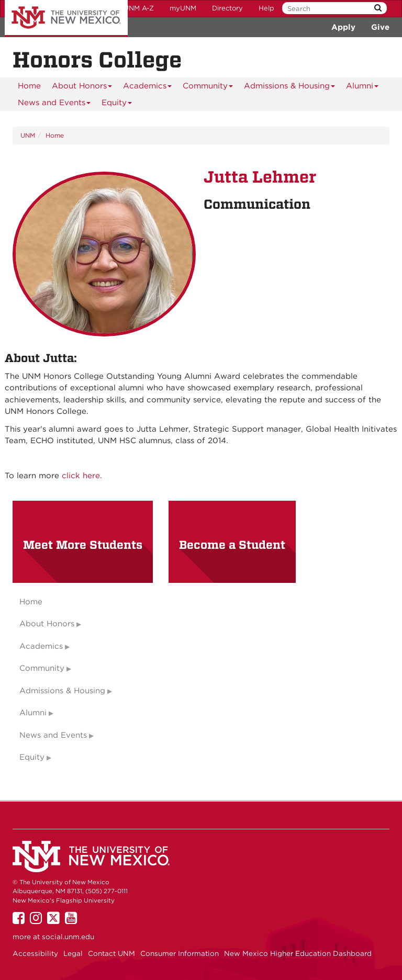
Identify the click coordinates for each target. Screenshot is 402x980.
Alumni (362, 88)
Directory (227, 8)
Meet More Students (83, 545)
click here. (82, 476)
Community (208, 88)
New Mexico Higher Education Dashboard (298, 953)
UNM (28, 135)
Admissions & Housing (290, 88)
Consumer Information (180, 953)
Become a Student (232, 545)
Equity (117, 104)
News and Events (54, 104)
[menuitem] (29, 86)
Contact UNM (111, 953)
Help (266, 8)
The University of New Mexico (66, 18)
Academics (148, 88)
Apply (343, 27)
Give (380, 27)
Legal (73, 953)
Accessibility (35, 953)
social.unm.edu (68, 937)
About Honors (82, 88)
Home (29, 86)
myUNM (183, 8)
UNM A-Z (139, 8)
